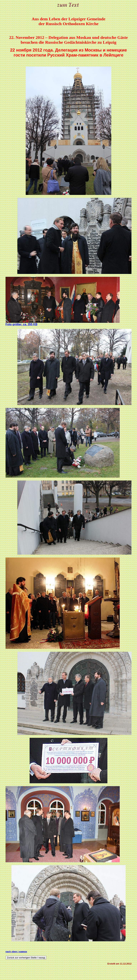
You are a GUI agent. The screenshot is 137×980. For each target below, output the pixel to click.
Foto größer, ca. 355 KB (21, 324)
